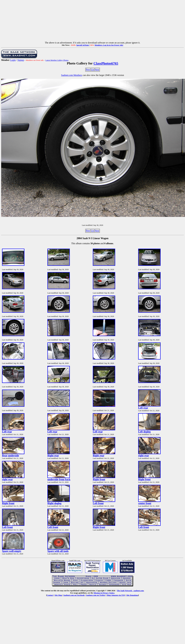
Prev (88, 70)
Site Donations (132, 595)
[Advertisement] (92, 21)
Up (92, 70)
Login (13, 60)
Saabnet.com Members (72, 75)
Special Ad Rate (83, 45)
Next (97, 70)
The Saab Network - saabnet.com (130, 591)
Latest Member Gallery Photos (57, 60)
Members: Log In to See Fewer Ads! (109, 45)
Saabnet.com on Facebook (74, 595)
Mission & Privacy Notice (104, 593)
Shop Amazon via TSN (116, 595)
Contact (50, 595)
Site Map (58, 595)
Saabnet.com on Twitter (96, 595)
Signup (21, 60)
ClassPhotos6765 (106, 63)
